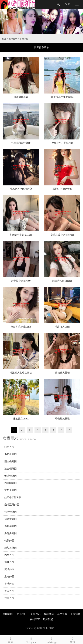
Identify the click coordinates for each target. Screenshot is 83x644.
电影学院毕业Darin (21, 327)
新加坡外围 (11, 548)
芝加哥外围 (11, 490)
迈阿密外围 (11, 519)
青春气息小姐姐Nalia (62, 97)
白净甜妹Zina (21, 97)
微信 (73, 640)
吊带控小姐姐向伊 (21, 281)
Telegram (31, 640)
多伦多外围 (11, 533)
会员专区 (62, 614)
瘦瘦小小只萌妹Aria (62, 143)
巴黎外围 (9, 555)
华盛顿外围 (11, 476)
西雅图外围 (11, 483)
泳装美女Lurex (21, 419)
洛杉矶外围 (11, 454)
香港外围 (24, 39)
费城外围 (9, 569)
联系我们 (48, 619)
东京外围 (9, 598)
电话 (10, 640)
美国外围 (8, 614)
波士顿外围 (11, 469)
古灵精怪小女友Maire (21, 235)
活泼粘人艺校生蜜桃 (21, 373)
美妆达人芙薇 (62, 373)
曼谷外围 (9, 591)
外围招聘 (75, 614)
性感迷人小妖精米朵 (21, 189)
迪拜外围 (9, 562)
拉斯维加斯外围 (13, 497)
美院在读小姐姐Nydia (62, 235)
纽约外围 (9, 447)
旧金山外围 (11, 461)
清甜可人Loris (62, 327)
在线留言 (35, 619)
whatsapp (52, 640)
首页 (4, 39)
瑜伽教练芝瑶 (62, 419)
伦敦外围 (9, 541)
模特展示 (13, 39)
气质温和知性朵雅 (21, 143)
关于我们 (22, 614)
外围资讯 (36, 614)
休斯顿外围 (11, 512)
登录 (68, 4)
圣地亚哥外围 (12, 505)
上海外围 (9, 577)
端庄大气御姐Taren (62, 281)
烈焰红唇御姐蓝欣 (62, 189)
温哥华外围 (11, 526)
